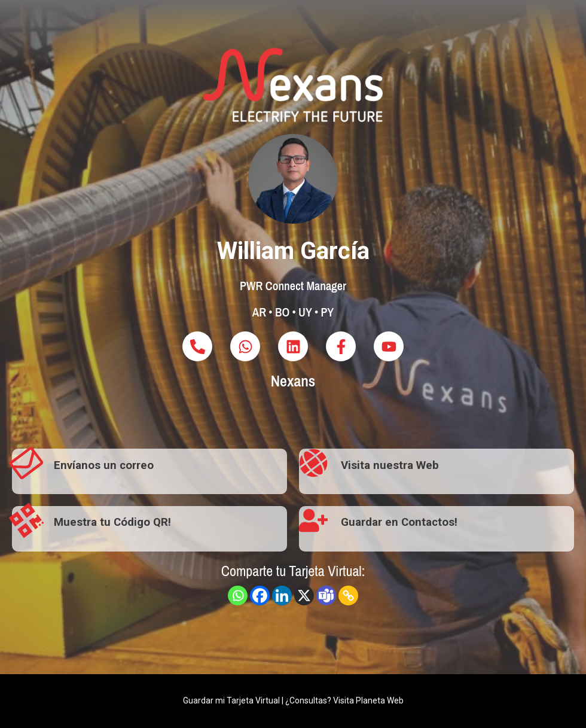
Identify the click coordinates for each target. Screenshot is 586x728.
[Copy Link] (348, 596)
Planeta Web (380, 700)
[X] (304, 596)
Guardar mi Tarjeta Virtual (231, 700)
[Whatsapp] (238, 596)
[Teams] (326, 596)
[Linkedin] (282, 596)
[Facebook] (260, 596)
